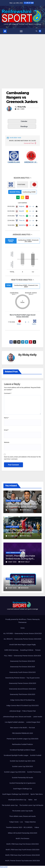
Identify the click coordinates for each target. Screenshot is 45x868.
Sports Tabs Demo (37, 794)
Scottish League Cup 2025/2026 (15, 772)
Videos (37, 827)
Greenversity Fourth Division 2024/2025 (23, 672)
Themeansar (22, 622)
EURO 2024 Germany (11, 650)
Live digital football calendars (15, 722)
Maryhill (21, 211)
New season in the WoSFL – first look (22, 728)
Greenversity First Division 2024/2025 (23, 661)
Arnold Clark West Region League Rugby (22, 645)
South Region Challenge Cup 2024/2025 (15, 794)
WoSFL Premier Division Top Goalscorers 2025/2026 (23, 861)
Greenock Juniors (31, 162)
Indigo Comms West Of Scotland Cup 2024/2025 (23, 706)
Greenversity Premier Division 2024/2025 (22, 683)
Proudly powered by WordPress (16, 619)
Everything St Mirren (27, 650)
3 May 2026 (12, 588)
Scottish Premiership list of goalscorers (22, 783)
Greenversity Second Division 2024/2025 (22, 689)
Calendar (18, 121)
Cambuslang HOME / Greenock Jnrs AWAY (28, 241)
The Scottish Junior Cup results (23, 811)
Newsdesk (24, 588)
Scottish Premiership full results (22, 778)
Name (6, 418)
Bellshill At (22, 225)
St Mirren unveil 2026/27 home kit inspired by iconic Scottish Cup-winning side (22, 507)
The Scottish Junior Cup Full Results (31, 805)
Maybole (22, 206)
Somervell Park (29, 143)
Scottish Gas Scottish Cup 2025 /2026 (22, 761)
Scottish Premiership (34, 772)
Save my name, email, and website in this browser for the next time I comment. (22, 458)
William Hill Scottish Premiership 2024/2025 (22, 833)
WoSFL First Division (22, 839)
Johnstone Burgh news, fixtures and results (17, 717)
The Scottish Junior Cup (10, 805)
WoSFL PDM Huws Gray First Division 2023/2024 (22, 844)
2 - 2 (32, 211)
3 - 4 (32, 207)
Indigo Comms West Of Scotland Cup (22, 700)
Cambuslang (14, 162)
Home (23, 628)
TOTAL (9, 285)
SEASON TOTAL (15, 192)
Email (6, 430)
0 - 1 (27, 322)
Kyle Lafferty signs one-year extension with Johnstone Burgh (20, 533)
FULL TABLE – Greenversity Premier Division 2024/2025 (22, 656)
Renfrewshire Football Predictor (22, 744)
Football (9, 579)
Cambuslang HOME (29, 192)
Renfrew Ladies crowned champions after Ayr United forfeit (20, 585)
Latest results (38, 717)
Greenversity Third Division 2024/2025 (22, 694)
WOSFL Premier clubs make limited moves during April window (20, 559)
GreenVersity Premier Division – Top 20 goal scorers (22, 678)
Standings (18, 126)
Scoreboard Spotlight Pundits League (16, 755)
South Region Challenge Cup (22, 789)
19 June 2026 (13, 510)
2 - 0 (32, 221)
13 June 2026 (13, 536)
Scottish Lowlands (12, 527)
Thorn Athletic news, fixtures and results (23, 816)
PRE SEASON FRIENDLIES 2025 (22, 733)
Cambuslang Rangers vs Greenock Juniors (22, 97)
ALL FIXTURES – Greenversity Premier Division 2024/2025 (22, 633)
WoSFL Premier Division (13, 501)
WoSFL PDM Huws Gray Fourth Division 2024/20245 (22, 855)
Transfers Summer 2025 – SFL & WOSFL (19, 827)
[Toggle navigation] (21, 31)
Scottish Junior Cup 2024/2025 (22, 766)
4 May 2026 (12, 562)
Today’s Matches (30, 822)
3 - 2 (32, 216)
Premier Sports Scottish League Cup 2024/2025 (22, 739)
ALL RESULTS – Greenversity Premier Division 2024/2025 (22, 639)
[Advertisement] (22, 58)
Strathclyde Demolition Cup (17, 800)
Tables (30, 800)
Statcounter (4, 867)
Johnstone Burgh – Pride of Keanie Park (22, 711)
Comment (8, 393)
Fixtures (38, 650)
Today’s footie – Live (16, 822)
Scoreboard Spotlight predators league (22, 750)
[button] (36, 31)
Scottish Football (36, 755)
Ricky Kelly (22, 107)
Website (7, 442)
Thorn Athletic (22, 216)
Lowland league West (33, 722)
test (35, 800)
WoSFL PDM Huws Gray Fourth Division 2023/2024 (22, 850)
